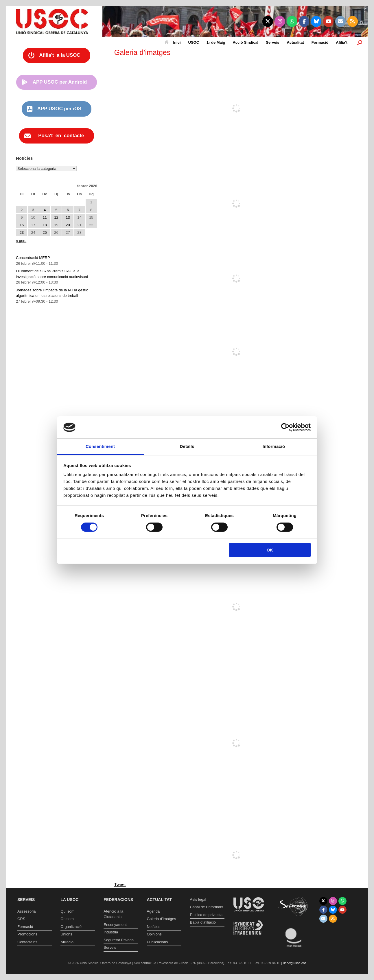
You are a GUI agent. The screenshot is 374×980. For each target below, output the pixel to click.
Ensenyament (115, 925)
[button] (360, 42)
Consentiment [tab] (100, 446)
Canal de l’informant (207, 907)
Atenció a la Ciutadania (113, 914)
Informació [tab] (274, 446)
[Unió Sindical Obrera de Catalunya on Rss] (353, 21)
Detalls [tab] (187, 446)
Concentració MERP (33, 258)
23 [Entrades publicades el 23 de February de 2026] (22, 232)
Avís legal (198, 899)
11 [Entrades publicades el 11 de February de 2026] (45, 217)
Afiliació (67, 942)
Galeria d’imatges (161, 919)
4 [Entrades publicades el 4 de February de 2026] (45, 210)
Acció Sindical (245, 42)
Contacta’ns (27, 942)
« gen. (21, 241)
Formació (320, 42)
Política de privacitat (207, 915)
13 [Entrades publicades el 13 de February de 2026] (68, 217)
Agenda (153, 911)
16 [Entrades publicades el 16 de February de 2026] (22, 225)
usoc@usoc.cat (294, 963)
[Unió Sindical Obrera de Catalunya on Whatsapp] (292, 21)
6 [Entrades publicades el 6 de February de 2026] (68, 210)
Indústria (111, 932)
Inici (173, 42)
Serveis (272, 42)
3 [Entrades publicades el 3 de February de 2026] (33, 210)
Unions (66, 934)
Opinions (154, 934)
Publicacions (157, 942)
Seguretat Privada (119, 940)
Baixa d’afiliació (203, 922)
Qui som (67, 911)
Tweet (120, 884)
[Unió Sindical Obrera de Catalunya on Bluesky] (316, 21)
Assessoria (27, 911)
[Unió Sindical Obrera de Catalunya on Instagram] (280, 21)
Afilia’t (342, 42)
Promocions (27, 934)
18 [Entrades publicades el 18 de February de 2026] (45, 225)
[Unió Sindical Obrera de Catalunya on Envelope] (341, 21)
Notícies (153, 927)
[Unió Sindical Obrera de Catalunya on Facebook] (304, 21)
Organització (71, 927)
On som (67, 919)
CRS (21, 919)
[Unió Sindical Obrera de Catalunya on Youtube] (328, 21)
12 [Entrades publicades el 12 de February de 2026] (56, 217)
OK (270, 550)
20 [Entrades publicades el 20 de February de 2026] (68, 225)
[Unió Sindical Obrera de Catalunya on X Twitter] (268, 21)
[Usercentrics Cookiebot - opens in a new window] (285, 427)
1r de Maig (216, 42)
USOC (194, 42)
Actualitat (295, 42)
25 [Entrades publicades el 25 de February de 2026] (45, 232)
